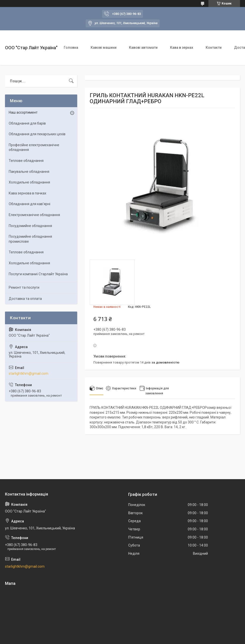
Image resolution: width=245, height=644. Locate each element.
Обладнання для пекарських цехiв (37, 134)
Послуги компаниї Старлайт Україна (38, 274)
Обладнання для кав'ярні (30, 204)
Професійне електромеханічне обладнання (34, 147)
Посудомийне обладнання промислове (30, 239)
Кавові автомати (143, 47)
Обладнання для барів (27, 123)
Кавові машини (104, 47)
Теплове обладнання (26, 161)
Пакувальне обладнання (29, 172)
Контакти (214, 47)
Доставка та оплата (25, 299)
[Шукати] (71, 81)
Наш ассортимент (23, 112)
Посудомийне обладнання (30, 226)
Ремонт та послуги (24, 287)
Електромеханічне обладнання (34, 215)
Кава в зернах (182, 47)
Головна (71, 47)
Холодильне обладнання (29, 182)
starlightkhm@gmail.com (29, 373)
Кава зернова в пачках (28, 193)
